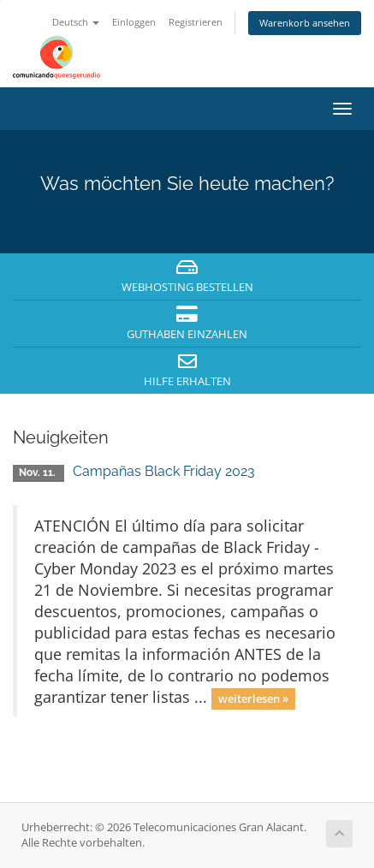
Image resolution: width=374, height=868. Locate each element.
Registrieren (196, 22)
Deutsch (76, 22)
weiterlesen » (253, 699)
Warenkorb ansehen (305, 23)
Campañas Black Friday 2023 (164, 471)
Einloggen (134, 22)
